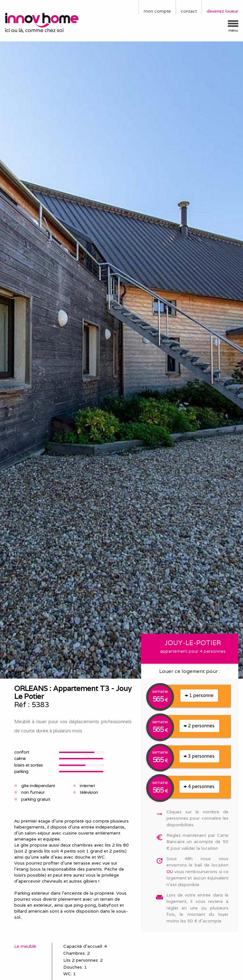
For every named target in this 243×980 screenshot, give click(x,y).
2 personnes (199, 726)
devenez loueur (222, 11)
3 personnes (199, 756)
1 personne (199, 695)
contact (189, 11)
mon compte (157, 11)
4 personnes (199, 786)
